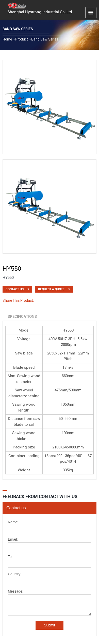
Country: (15, 574)
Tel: (11, 557)
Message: (16, 591)
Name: (13, 522)
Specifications (22, 317)
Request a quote (51, 289)
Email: (13, 539)
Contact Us (15, 289)
